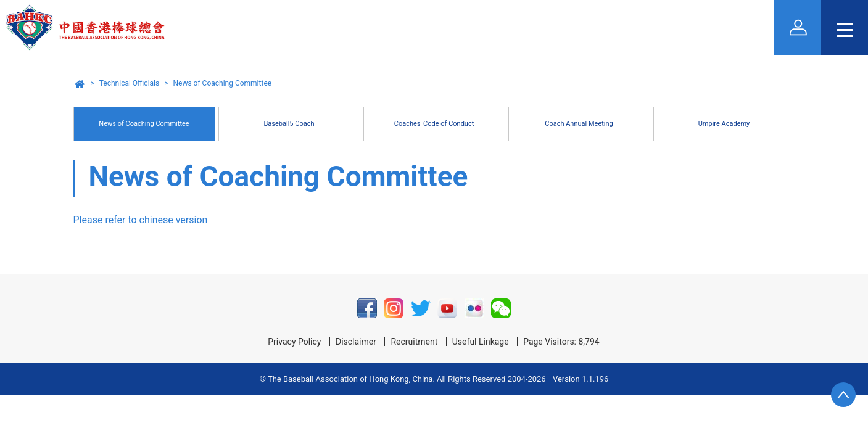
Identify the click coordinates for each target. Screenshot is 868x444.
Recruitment (414, 342)
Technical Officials (129, 83)
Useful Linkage (481, 342)
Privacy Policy (294, 342)
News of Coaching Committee (222, 83)
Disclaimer (356, 342)
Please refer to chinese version (141, 220)
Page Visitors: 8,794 (561, 342)
